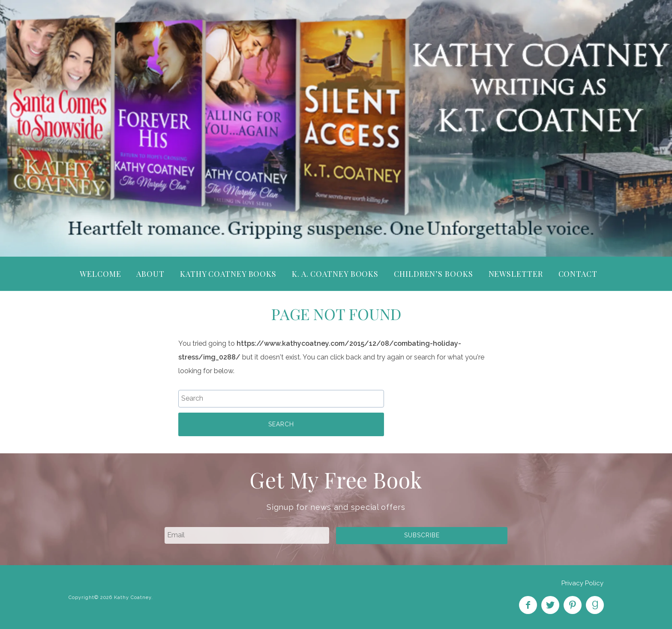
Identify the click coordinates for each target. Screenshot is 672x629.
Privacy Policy (582, 583)
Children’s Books (433, 274)
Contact (578, 274)
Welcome (100, 274)
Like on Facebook (528, 605)
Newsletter (516, 274)
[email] (247, 535)
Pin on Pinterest (573, 605)
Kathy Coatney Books (228, 274)
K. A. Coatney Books (335, 274)
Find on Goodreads (595, 605)
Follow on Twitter (550, 605)
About (150, 274)
